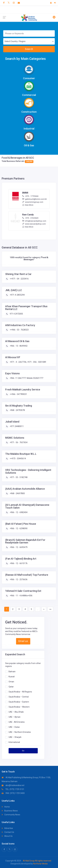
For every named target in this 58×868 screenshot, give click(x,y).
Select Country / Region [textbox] (15, 41)
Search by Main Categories (25, 59)
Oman (11, 681)
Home (6, 807)
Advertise (7, 828)
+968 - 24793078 (17, 410)
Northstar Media (40, 864)
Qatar (11, 687)
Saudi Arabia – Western (19, 707)
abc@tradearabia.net (13, 785)
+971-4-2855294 (17, 295)
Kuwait (12, 676)
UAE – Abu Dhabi (16, 712)
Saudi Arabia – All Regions (20, 692)
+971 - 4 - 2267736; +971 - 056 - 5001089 (28, 362)
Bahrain (12, 671)
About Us (7, 836)
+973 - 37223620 (30, 218)
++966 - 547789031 (18, 394)
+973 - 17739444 (30, 196)
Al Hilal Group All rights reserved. (37, 861)
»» (50, 609)
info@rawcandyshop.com (34, 221)
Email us (23, 641)
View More (28, 205)
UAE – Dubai (14, 727)
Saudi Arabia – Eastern (19, 702)
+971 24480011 (16, 426)
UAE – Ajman (14, 717)
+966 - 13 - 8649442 (18, 346)
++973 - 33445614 (18, 459)
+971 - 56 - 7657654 (18, 442)
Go (23, 751)
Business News (10, 811)
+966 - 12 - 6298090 (18, 528)
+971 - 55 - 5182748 (18, 477)
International (14, 742)
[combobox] (29, 41)
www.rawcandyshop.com (34, 224)
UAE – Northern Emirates (20, 732)
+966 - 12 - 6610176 (18, 563)
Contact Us (8, 832)
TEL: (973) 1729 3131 (13, 789)
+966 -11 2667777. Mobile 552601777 (26, 378)
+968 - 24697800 (17, 493)
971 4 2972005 (16, 314)
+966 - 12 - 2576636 (18, 579)
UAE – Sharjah (15, 737)
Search (29, 49)
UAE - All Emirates (17, 722)
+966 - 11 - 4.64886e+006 (21, 596)
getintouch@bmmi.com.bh (34, 199)
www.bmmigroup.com (33, 202)
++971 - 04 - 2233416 (19, 279)
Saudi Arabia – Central (19, 697)
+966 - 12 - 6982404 (18, 512)
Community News (11, 815)
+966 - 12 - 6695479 (18, 547)
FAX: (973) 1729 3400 (13, 793)
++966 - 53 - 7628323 (19, 330)
